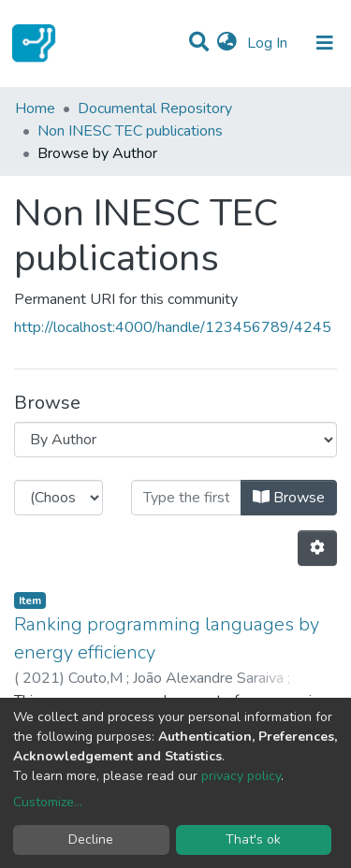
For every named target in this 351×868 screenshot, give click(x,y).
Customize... (48, 802)
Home (35, 108)
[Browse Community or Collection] (175, 440)
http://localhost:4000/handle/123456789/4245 (173, 327)
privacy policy (241, 776)
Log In (269, 43)
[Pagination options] (317, 548)
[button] (227, 43)
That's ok (253, 839)
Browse (289, 498)
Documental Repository (155, 108)
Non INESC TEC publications (130, 131)
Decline (91, 839)
